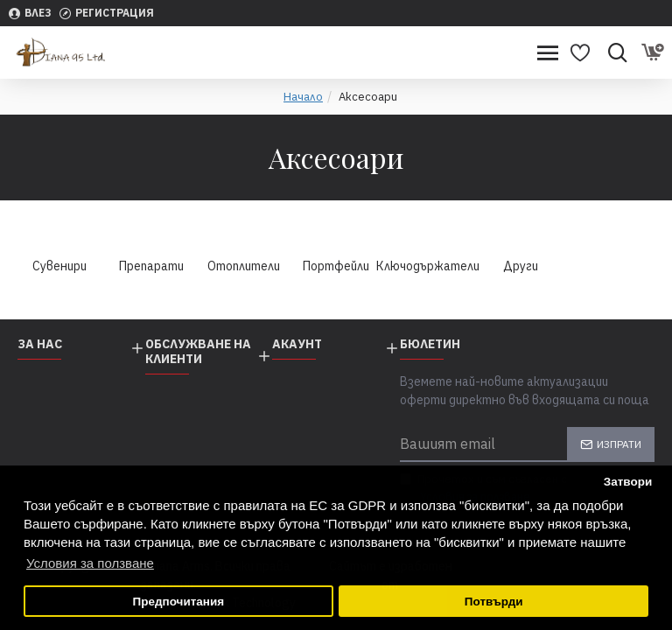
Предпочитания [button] (178, 602)
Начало (303, 97)
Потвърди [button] (494, 602)
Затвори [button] (628, 482)
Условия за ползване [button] (90, 563)
